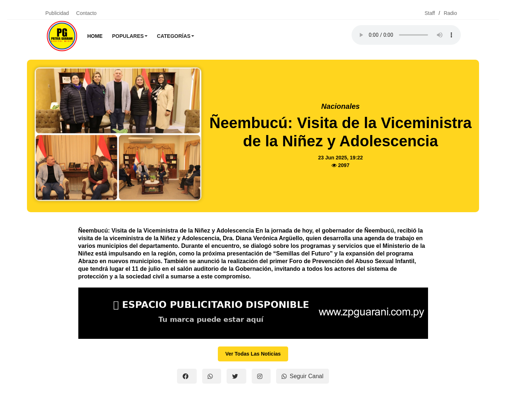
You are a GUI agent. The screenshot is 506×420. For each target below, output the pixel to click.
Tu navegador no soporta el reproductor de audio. (406, 35)
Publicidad (57, 13)
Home (95, 36)
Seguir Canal (303, 376)
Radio (450, 13)
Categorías (176, 36)
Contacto (86, 13)
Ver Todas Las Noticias (253, 354)
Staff (430, 13)
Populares (130, 36)
